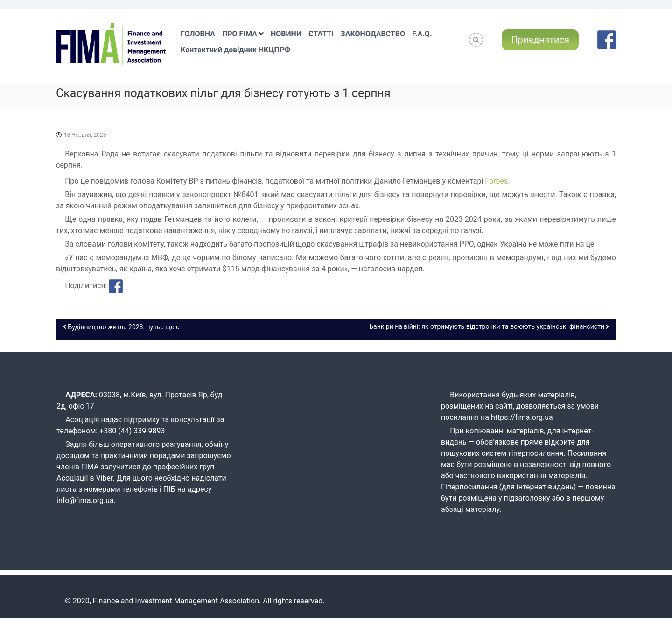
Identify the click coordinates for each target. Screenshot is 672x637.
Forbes (496, 181)
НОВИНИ (286, 34)
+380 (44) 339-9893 (132, 431)
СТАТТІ (321, 34)
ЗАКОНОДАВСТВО (373, 34)
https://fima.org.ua (522, 417)
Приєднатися (540, 40)
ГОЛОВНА (198, 34)
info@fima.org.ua (85, 500)
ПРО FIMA (240, 34)
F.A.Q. (422, 34)
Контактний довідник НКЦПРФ (235, 50)
